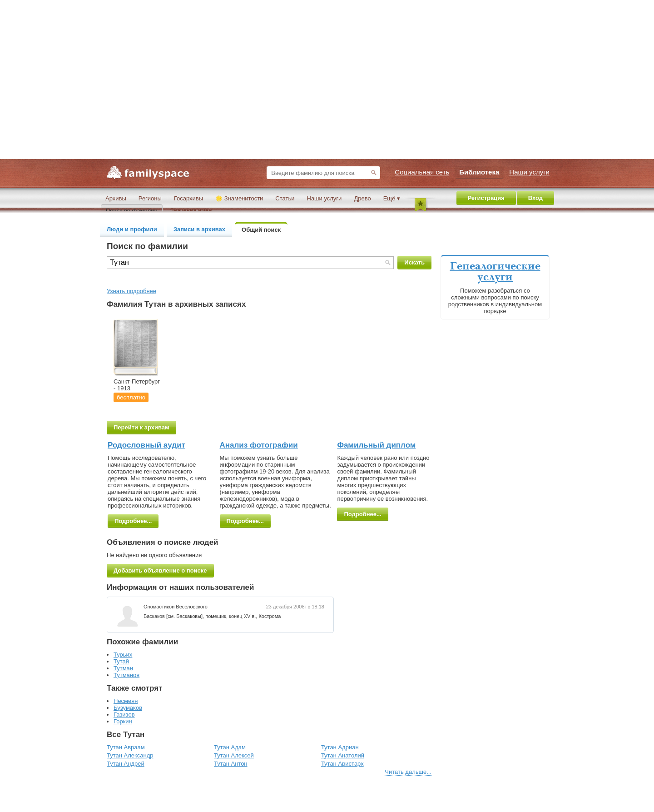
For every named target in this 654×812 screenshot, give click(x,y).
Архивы (116, 198)
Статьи (285, 198)
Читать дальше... (408, 772)
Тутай (121, 661)
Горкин (123, 721)
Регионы (150, 198)
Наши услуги (325, 198)
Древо (362, 198)
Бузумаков (128, 708)
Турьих (123, 655)
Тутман (123, 668)
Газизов (124, 715)
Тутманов (126, 675)
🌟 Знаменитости (239, 198)
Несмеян (126, 701)
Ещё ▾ (392, 198)
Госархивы (188, 198)
